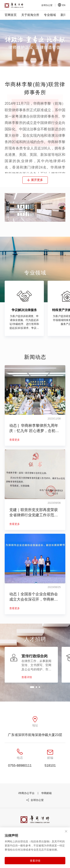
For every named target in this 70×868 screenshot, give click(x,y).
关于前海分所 (30, 15)
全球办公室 (35, 807)
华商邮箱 (46, 800)
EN (62, 5)
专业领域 (50, 15)
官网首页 (11, 15)
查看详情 (35, 861)
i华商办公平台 (26, 800)
